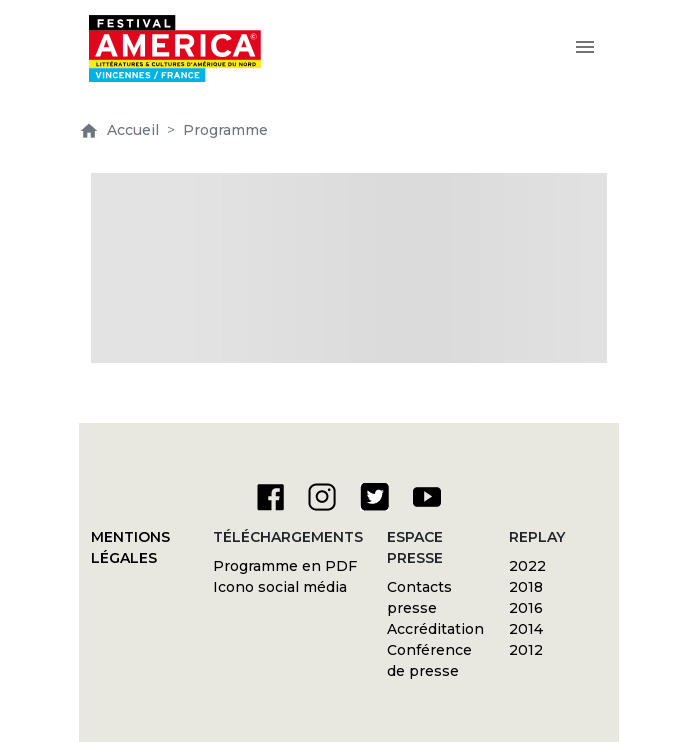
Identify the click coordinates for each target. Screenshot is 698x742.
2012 (526, 650)
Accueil (119, 130)
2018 (526, 587)
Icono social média (280, 587)
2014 (526, 629)
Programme (225, 130)
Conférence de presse (429, 660)
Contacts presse (419, 597)
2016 (526, 608)
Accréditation (435, 629)
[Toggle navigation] (585, 48)
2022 (527, 566)
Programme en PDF (285, 566)
